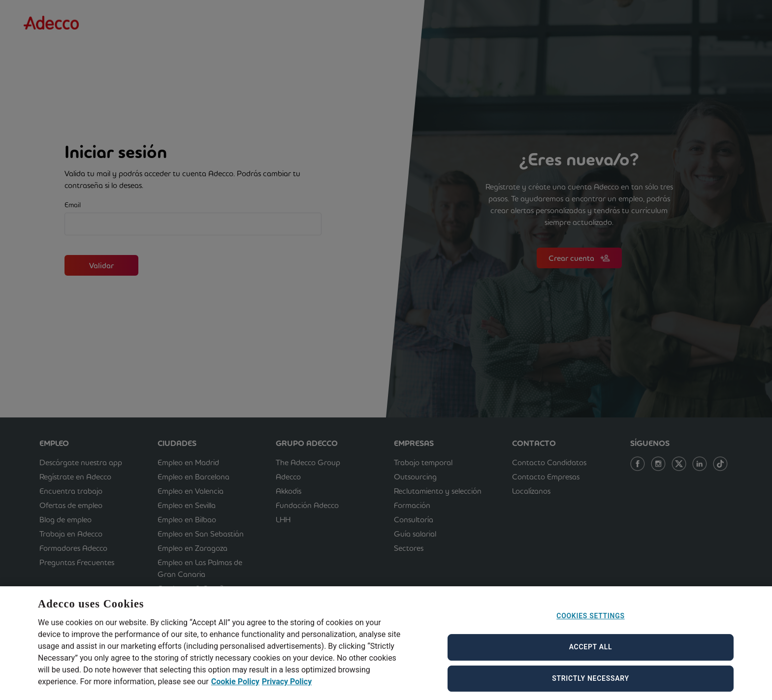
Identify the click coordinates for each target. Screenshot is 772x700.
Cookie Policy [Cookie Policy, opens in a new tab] (235, 690)
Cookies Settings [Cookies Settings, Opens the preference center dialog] (590, 625)
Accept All (591, 656)
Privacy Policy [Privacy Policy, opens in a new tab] (287, 690)
